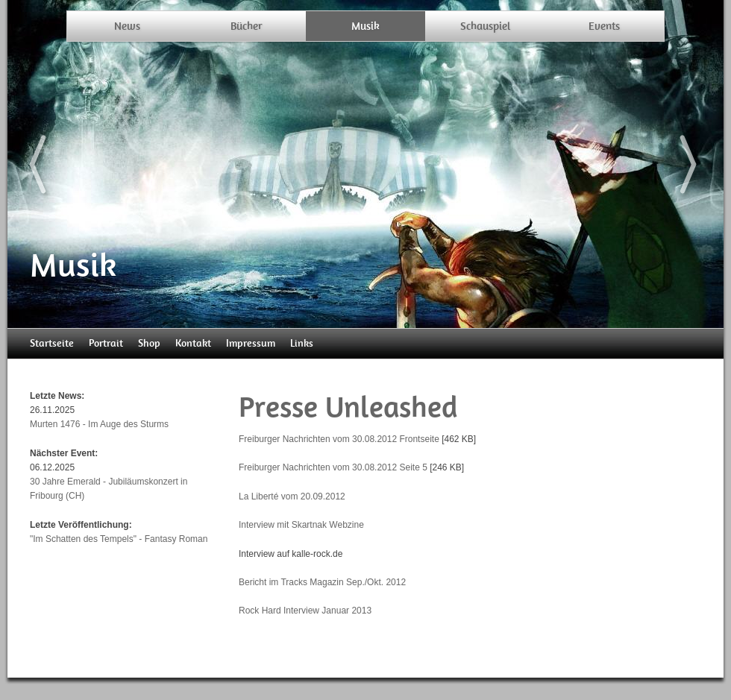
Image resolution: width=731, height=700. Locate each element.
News (127, 26)
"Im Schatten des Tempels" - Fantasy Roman (119, 539)
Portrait (106, 343)
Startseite (52, 343)
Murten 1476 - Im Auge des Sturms (99, 424)
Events (604, 26)
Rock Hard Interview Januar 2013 (305, 611)
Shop (149, 343)
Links (302, 343)
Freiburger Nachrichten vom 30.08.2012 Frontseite (339, 439)
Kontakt (193, 343)
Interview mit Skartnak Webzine (301, 525)
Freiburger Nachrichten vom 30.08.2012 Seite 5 (333, 467)
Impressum (251, 343)
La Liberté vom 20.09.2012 (292, 496)
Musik (365, 26)
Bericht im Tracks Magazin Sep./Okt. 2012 (322, 582)
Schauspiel (485, 26)
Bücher (247, 26)
